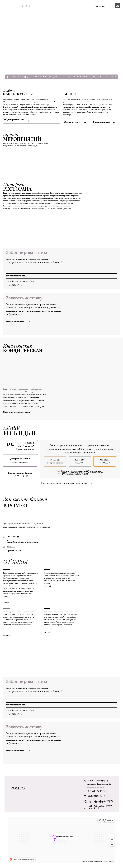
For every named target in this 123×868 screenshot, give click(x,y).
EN (23, 6)
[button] (31, 410)
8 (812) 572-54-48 (108, 77)
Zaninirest (93, 808)
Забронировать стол (14, 120)
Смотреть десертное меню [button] (17, 412)
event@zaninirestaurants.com (23, 542)
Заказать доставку (15, 321)
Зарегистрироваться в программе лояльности (64, 483)
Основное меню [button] (72, 122)
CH (28, 6)
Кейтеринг (100, 6)
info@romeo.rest (97, 796)
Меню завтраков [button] (102, 122)
